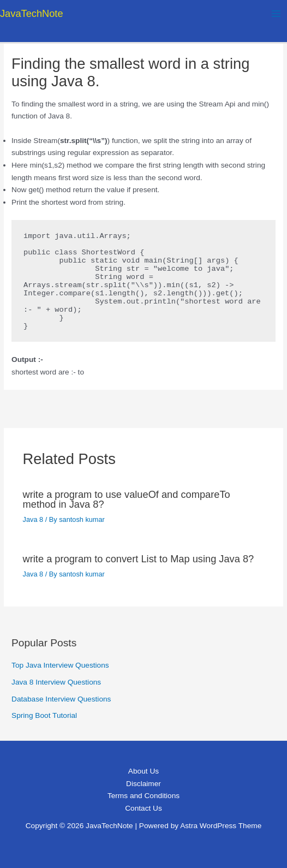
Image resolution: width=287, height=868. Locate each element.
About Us (143, 771)
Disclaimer (143, 784)
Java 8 (33, 519)
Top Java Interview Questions (60, 665)
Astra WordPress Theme (221, 826)
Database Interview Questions (61, 699)
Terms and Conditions (143, 796)
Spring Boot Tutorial (44, 715)
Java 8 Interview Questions (56, 682)
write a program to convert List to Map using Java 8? (139, 559)
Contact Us (143, 808)
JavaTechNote (32, 13)
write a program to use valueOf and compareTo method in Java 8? (127, 499)
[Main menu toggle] (276, 13)
